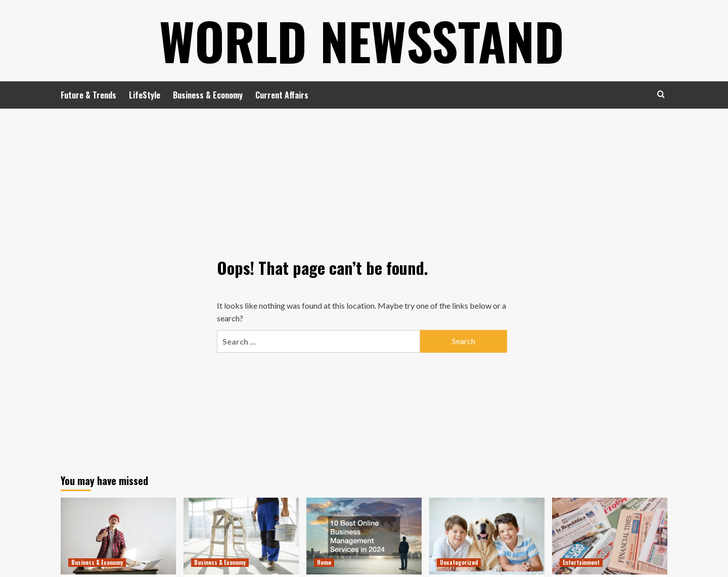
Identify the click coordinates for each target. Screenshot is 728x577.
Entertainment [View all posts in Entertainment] (581, 562)
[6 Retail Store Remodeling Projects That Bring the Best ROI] (118, 536)
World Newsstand (362, 40)
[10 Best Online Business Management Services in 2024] (364, 536)
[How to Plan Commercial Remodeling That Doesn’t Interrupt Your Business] (241, 536)
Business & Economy (208, 95)
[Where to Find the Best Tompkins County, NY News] (610, 536)
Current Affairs (282, 95)
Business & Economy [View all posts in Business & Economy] (97, 562)
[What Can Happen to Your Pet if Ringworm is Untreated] (487, 536)
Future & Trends (88, 95)
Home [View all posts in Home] (324, 562)
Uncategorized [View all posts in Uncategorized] (459, 562)
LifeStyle (145, 95)
